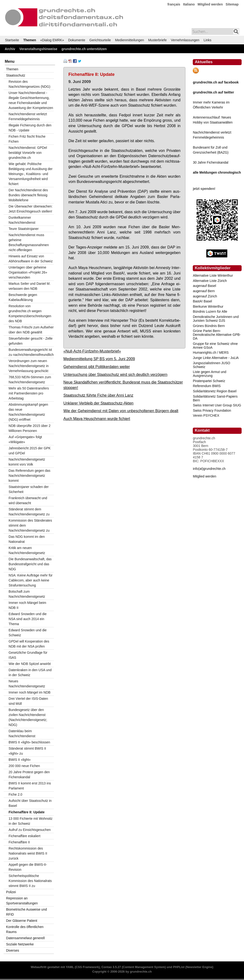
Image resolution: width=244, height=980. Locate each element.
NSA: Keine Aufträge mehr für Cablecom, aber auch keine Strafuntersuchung (30, 580)
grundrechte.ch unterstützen (84, 49)
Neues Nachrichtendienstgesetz (27, 684)
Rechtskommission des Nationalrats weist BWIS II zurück (28, 853)
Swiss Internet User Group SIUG (217, 405)
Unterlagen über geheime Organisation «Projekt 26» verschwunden (28, 272)
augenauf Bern (204, 291)
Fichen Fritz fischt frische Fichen (27, 139)
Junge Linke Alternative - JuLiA (216, 358)
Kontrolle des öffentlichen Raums (25, 929)
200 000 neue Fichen (24, 766)
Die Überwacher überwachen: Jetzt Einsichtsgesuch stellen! (30, 209)
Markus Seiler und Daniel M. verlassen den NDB (30, 286)
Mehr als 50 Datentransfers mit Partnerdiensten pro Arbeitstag (29, 393)
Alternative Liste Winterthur (213, 275)
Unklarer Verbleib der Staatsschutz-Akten (98, 403)
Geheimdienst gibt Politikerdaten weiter (97, 367)
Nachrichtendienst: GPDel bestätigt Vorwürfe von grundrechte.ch (28, 153)
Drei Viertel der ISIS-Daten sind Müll (28, 701)
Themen (30, 40)
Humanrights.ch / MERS (211, 353)
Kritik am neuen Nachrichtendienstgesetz (27, 550)
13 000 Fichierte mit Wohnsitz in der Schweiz (30, 821)
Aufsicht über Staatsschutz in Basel (30, 803)
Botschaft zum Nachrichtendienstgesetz (27, 594)
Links (207, 40)
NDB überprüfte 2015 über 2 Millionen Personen (30, 428)
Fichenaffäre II (19, 842)
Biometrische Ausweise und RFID (27, 912)
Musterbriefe (158, 40)
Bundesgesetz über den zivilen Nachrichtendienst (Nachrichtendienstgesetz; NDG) (28, 717)
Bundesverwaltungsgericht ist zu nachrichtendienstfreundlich (31, 352)
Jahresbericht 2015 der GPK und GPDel (30, 451)
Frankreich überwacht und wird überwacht (28, 500)
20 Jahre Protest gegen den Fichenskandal (29, 775)
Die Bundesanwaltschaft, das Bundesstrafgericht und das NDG (30, 564)
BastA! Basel (202, 301)
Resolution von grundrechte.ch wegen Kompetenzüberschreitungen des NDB (30, 314)
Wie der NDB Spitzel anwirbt (30, 664)
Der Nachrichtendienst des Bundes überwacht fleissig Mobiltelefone (28, 195)
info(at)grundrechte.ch (209, 469)
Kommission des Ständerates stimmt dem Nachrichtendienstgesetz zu (30, 525)
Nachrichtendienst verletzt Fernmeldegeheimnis (28, 117)
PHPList (179, 967)
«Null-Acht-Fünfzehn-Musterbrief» (92, 351)
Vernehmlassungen (185, 40)
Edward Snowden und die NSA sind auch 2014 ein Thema (28, 619)
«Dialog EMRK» (52, 40)
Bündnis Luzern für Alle (210, 311)
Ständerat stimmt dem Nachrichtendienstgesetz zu (29, 512)
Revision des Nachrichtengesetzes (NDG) (29, 84)
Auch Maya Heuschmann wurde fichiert (97, 419)
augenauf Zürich (205, 296)
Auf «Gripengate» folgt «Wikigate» (25, 439)
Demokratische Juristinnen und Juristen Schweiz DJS (216, 319)
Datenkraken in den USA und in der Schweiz (30, 672)
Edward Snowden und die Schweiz (28, 633)
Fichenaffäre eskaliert (25, 836)
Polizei (11, 892)
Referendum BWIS (207, 386)
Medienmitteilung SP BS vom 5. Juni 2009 (99, 359)
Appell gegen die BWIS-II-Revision (28, 867)
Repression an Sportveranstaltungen (22, 901)
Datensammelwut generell (25, 938)
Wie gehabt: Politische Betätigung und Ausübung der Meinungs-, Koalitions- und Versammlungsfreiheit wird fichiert (31, 174)
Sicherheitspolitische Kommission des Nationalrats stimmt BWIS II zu (30, 881)
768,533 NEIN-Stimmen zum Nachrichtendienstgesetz (30, 380)
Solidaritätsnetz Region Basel (215, 391)
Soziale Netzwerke (20, 944)
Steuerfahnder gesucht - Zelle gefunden (30, 341)
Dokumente (77, 40)
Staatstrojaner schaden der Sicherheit (29, 489)
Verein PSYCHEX (206, 415)
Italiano (189, 4)
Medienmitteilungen (130, 40)
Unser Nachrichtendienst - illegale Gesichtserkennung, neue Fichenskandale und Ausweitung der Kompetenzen (31, 100)
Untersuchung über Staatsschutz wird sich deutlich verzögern (115, 374)
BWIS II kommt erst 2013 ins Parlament (30, 786)
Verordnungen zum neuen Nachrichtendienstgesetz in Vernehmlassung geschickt (29, 366)
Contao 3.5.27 (111, 967)
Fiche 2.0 (15, 794)
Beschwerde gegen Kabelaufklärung (23, 297)
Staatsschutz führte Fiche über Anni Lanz (98, 395)
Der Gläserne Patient (22, 921)
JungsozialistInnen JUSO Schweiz (211, 365)
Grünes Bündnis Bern (209, 326)
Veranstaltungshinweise (38, 49)
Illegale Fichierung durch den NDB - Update (30, 128)
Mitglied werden (210, 4)
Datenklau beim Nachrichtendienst (22, 734)
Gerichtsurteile (100, 40)
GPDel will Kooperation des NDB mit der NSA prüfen (29, 644)
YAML (70, 967)
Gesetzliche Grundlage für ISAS (28, 655)
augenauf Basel (204, 286)
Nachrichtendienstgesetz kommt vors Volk (27, 462)
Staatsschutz (16, 75)
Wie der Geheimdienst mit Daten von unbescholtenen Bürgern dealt (121, 411)
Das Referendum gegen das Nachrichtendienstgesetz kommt (29, 476)
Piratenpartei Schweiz (209, 381)
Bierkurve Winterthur (208, 306)
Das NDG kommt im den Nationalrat (27, 539)
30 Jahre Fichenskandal (211, 162)
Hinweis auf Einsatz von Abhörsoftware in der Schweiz (31, 259)
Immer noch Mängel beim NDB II (27, 605)
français (174, 4)
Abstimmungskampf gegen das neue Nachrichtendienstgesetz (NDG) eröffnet (28, 412)
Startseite (12, 40)
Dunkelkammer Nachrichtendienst (22, 220)
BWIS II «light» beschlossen (29, 742)
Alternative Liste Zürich (210, 281)
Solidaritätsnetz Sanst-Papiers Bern (215, 398)
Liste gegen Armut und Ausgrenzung (209, 374)
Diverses (13, 950)
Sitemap (232, 4)
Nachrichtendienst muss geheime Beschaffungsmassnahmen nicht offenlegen (29, 242)
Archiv (10, 49)
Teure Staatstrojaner (24, 229)
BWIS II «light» (20, 760)
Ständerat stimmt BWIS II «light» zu (27, 751)
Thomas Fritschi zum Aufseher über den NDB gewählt (31, 330)
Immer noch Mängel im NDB (30, 692)
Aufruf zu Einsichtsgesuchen (30, 830)
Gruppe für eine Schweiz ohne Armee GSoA (215, 346)
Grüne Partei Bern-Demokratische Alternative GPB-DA (217, 335)
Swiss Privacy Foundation (212, 410)
